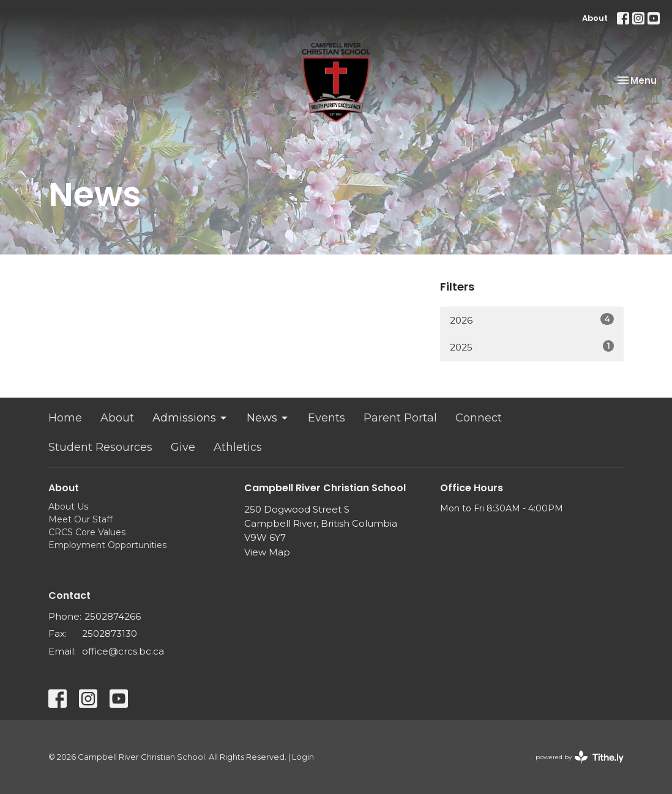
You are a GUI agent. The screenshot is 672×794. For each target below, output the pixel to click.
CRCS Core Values (87, 532)
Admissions (190, 418)
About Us (68, 506)
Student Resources (100, 447)
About (595, 18)
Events (327, 418)
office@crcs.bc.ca (123, 651)
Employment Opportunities (107, 545)
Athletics (238, 447)
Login (303, 757)
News (268, 418)
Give (183, 447)
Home (65, 418)
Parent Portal (400, 418)
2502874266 (113, 616)
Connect (479, 418)
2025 (532, 347)
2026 (532, 320)
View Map (267, 552)
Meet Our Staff (80, 519)
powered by (580, 757)
